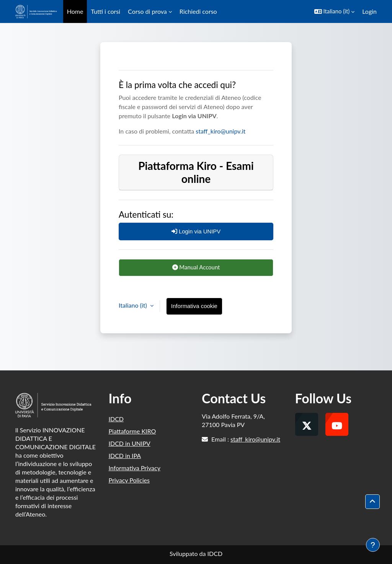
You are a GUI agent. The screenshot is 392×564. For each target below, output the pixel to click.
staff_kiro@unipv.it (220, 131)
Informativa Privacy (135, 468)
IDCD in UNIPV (130, 443)
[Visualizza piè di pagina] (373, 545)
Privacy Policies (129, 480)
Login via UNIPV (196, 231)
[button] (335, 11)
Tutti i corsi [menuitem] (105, 11)
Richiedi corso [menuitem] (198, 11)
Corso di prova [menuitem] (147, 11)
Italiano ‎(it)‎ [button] (134, 305)
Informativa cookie (194, 306)
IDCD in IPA (125, 456)
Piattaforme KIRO (132, 431)
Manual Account (196, 267)
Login (369, 11)
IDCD (116, 419)
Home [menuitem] (75, 11)
